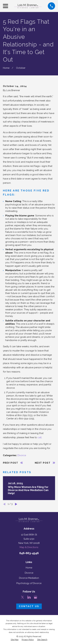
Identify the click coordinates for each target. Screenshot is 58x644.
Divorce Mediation (29, 578)
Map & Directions (29, 547)
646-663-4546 (29, 553)
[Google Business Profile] (35, 597)
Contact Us (29, 606)
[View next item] (16, 504)
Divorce (22, 455)
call (40, 437)
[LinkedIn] (29, 597)
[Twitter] (23, 597)
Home (29, 568)
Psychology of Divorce (29, 583)
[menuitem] (15, 640)
